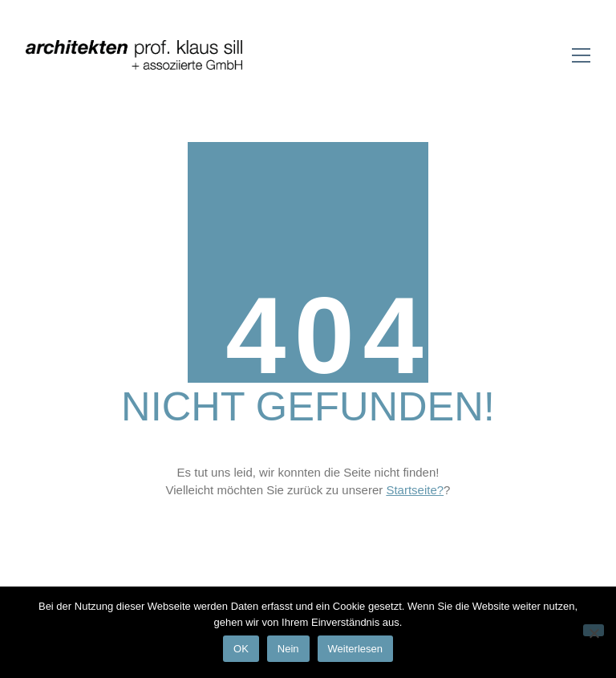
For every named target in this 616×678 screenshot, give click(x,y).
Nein (288, 649)
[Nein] (594, 630)
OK (241, 649)
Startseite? (415, 490)
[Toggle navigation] (581, 55)
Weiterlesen (355, 649)
